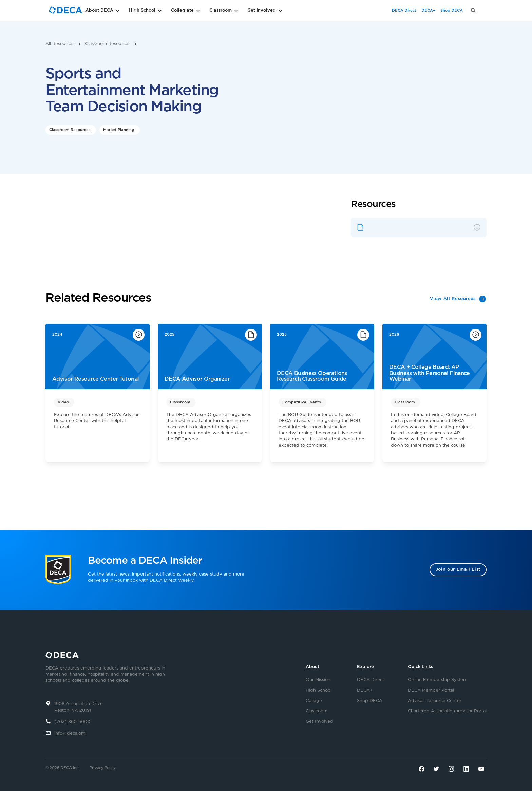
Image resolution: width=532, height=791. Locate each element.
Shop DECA (452, 10)
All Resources (60, 44)
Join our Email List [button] (458, 570)
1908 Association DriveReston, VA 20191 (79, 707)
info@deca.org (70, 733)
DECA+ (428, 10)
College (314, 701)
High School (319, 691)
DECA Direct (404, 10)
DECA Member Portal (431, 691)
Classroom (317, 711)
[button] (113, 11)
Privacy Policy (103, 768)
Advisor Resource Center (435, 701)
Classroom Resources (108, 44)
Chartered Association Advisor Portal (447, 711)
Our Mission (318, 680)
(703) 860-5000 (72, 722)
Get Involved (319, 722)
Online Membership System (438, 680)
